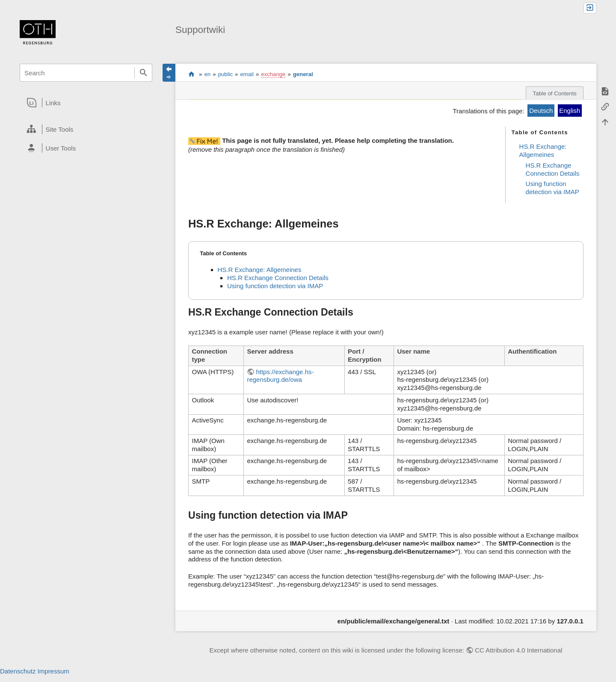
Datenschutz (18, 671)
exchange (273, 74)
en (208, 74)
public (225, 74)
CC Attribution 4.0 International (518, 650)
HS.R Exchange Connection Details (553, 169)
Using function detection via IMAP (552, 188)
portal (191, 74)
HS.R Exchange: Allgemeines (543, 151)
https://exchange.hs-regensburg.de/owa (280, 376)
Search (143, 73)
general (303, 74)
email (247, 74)
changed (429, 94)
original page (302, 94)
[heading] (86, 103)
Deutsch (541, 111)
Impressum (53, 671)
